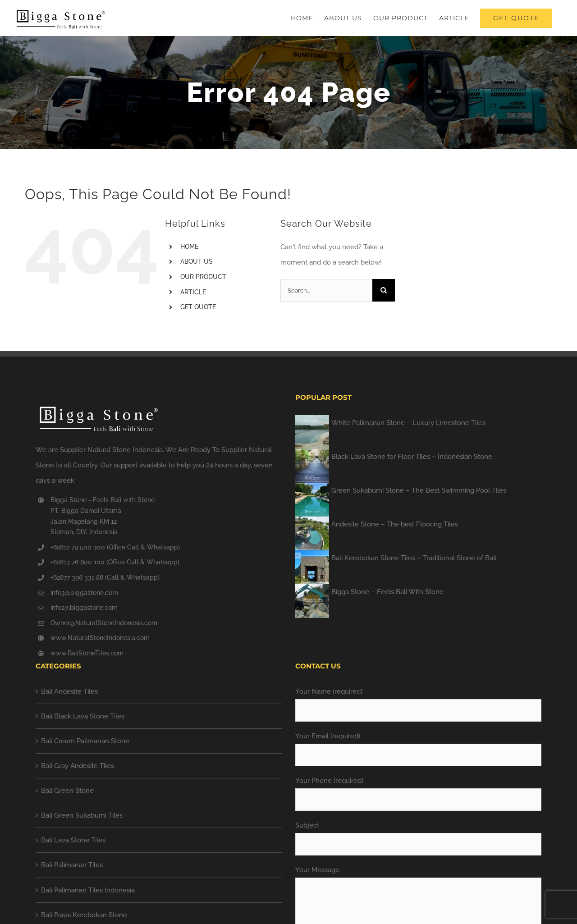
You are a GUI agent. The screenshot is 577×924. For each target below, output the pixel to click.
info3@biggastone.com (84, 593)
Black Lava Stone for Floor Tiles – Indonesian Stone (412, 457)
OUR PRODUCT (203, 277)
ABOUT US (197, 261)
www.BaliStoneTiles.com (87, 653)
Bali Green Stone (67, 791)
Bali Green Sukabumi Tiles (82, 815)
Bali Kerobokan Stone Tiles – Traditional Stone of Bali (414, 558)
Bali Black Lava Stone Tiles (83, 716)
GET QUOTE (198, 307)
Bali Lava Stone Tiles (73, 840)
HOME (189, 247)
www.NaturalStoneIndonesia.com (100, 638)
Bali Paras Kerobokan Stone (84, 915)
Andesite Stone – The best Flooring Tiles (395, 524)
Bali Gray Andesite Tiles (78, 766)
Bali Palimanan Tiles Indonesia (88, 890)
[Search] (384, 290)
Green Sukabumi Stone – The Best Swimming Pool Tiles (419, 490)
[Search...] (326, 290)
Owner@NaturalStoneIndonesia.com (104, 623)
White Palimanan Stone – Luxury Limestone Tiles (408, 423)
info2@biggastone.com (84, 608)
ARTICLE (193, 292)
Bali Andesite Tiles (69, 691)
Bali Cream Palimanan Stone (85, 741)
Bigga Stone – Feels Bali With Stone (387, 592)
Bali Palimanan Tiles (72, 865)
